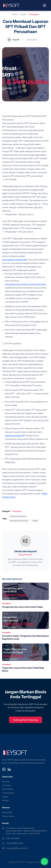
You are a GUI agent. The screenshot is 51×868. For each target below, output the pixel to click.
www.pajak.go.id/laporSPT (15, 260)
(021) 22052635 (13, 838)
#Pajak (35, 521)
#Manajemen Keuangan (19, 521)
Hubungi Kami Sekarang (26, 720)
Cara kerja (7, 785)
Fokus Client (8, 789)
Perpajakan (34, 14)
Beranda (6, 782)
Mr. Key (5, 800)
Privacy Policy (8, 816)
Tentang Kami (8, 793)
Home (14, 14)
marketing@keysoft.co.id (17, 848)
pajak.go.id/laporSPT (15, 435)
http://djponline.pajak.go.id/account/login (26, 284)
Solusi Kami (7, 812)
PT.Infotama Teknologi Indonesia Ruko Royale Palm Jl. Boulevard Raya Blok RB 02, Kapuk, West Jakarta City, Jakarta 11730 (27, 831)
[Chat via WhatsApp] (44, 862)
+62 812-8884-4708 (14, 843)
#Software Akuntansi (18, 516)
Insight (23, 14)
